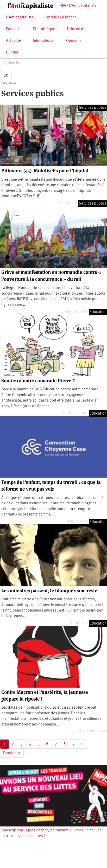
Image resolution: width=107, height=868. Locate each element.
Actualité (14, 41)
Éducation (9, 83)
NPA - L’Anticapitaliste (78, 6)
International (44, 41)
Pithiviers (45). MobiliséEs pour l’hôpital (45, 171)
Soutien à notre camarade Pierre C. (39, 381)
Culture (12, 53)
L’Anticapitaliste (20, 18)
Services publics (93, 108)
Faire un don (77, 29)
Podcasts (14, 29)
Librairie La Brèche (61, 18)
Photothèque (44, 29)
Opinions (74, 41)
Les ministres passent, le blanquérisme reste (49, 591)
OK (6, 76)
